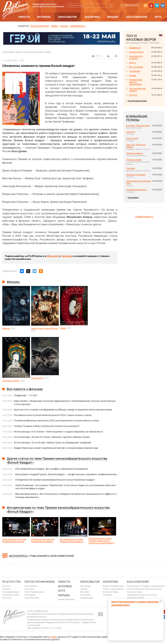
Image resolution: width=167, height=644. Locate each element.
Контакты (7, 598)
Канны (64, 26)
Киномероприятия (136, 598)
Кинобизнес (78, 26)
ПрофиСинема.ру (144, 217)
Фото (158, 17)
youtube (151, 5)
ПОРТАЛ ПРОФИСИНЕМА (40, 582)
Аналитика (92, 17)
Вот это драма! (136, 67)
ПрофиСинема (8, 52)
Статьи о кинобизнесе (113, 589)
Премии (48, 52)
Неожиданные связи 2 (137, 190)
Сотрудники (30, 595)
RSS (145, 5)
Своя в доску (132, 138)
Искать (111, 5)
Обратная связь (32, 598)
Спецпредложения (11, 592)
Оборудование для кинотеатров (142, 595)
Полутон (133, 95)
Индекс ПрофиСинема (113, 586)
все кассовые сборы (137, 101)
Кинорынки (86, 595)
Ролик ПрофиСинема (34, 592)
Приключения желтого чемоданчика (136, 82)
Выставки (85, 592)
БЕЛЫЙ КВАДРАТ (40, 26)
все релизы (133, 198)
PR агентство (12, 582)
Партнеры (29, 589)
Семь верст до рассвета (136, 57)
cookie (53, 637)
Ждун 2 (133, 63)
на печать (108, 56)
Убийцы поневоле (135, 153)
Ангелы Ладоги (136, 52)
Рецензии (107, 595)
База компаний (137, 17)
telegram (157, 5)
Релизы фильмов (66, 599)
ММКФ (55, 26)
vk (163, 5)
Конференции (87, 598)
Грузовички (135, 71)
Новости (24, 17)
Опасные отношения (136, 175)
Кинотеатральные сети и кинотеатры (144, 589)
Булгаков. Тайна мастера (138, 126)
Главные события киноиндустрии (29, 52)
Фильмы (113, 17)
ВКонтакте (53, 256)
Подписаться (131, 5)
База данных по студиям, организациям (146, 586)
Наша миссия (31, 586)
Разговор (131, 168)
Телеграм (67, 256)
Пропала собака (134, 160)
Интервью (44, 17)
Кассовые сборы (111, 592)
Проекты (6, 589)
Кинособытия (67, 17)
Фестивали (85, 586)
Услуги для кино (135, 592)
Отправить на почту (116, 56)
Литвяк (133, 76)
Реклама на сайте (11, 595)
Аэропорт (131, 132)
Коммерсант (135, 48)
